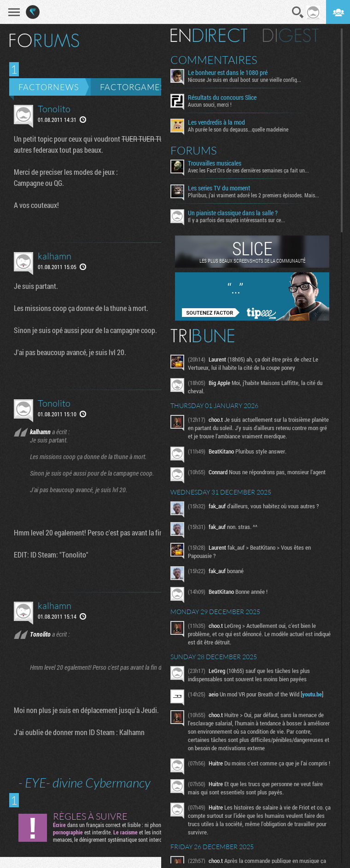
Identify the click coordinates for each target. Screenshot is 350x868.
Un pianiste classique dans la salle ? (233, 213)
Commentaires (214, 60)
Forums (194, 150)
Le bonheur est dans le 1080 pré (228, 73)
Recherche (298, 12)
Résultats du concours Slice (222, 98)
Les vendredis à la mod (216, 122)
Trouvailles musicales (215, 163)
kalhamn (55, 256)
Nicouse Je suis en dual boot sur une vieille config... (245, 80)
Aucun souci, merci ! (210, 104)
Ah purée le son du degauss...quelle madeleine (238, 129)
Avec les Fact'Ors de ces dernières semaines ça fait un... (248, 170)
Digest (291, 35)
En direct (209, 35)
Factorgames (132, 87)
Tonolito (54, 109)
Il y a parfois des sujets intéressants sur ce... (236, 220)
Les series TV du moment (219, 188)
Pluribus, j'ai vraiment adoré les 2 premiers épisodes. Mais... (254, 195)
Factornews (49, 87)
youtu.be (312, 694)
